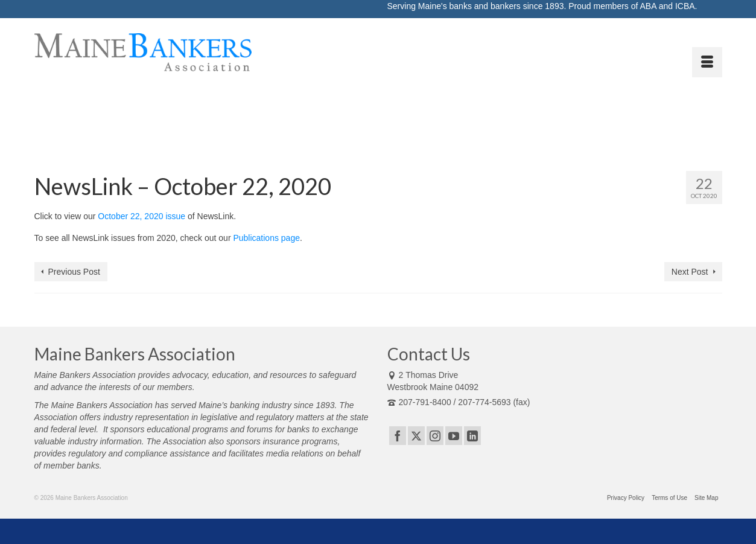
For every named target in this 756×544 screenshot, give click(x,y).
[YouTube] (454, 436)
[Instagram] (435, 436)
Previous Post (74, 272)
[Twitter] (416, 436)
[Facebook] (398, 436)
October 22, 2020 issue (141, 216)
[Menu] (707, 62)
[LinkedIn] (472, 436)
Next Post (690, 272)
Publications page (266, 238)
